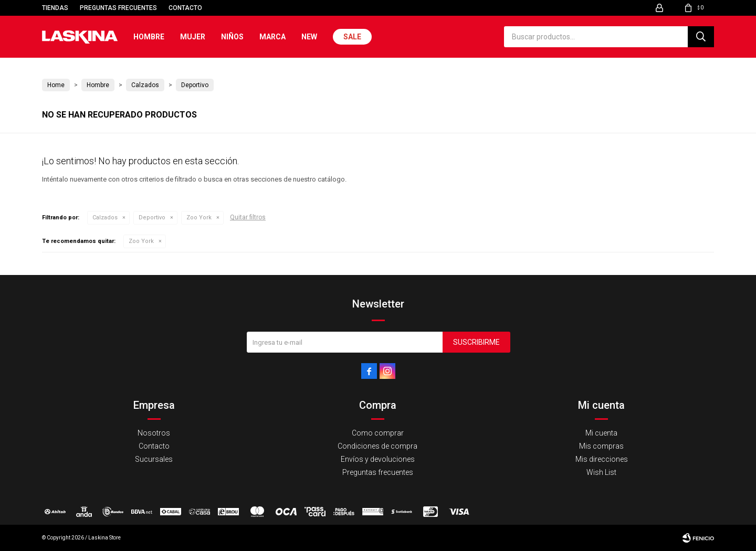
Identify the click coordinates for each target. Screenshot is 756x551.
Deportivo (152, 218)
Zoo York (199, 218)
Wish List (601, 472)
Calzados (105, 218)
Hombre (149, 37)
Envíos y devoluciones (378, 459)
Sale (352, 37)
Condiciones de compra (377, 446)
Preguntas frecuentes (118, 8)
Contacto (185, 8)
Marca (272, 37)
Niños (232, 37)
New (309, 37)
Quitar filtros (248, 217)
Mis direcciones (602, 459)
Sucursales (154, 459)
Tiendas (55, 8)
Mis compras (601, 446)
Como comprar (378, 433)
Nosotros (154, 433)
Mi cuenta (601, 433)
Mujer (193, 37)
